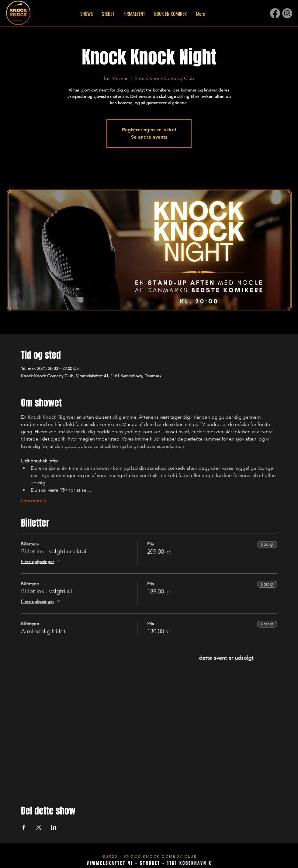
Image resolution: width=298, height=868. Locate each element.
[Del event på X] (39, 827)
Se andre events (149, 137)
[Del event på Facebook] (24, 827)
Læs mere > (34, 501)
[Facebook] (275, 13)
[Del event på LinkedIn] (54, 827)
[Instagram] (287, 13)
